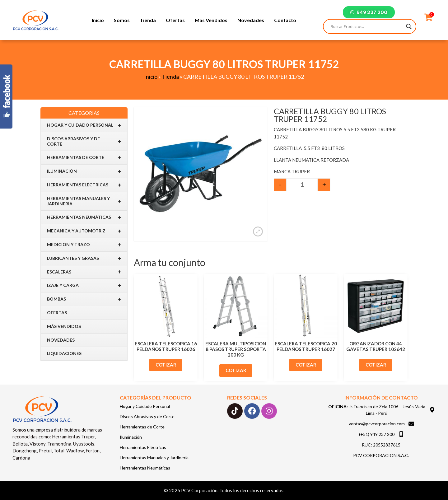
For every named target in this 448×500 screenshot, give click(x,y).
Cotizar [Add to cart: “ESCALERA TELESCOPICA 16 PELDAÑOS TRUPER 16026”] (166, 365)
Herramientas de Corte (84, 158)
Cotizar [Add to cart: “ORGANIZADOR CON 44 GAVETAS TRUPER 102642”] (376, 365)
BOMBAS (84, 299)
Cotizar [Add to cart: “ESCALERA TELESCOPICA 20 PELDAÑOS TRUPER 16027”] (306, 365)
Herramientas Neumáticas (84, 217)
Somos (122, 20)
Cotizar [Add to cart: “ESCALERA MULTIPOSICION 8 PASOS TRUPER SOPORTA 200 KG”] (236, 370)
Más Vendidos (211, 20)
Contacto (285, 20)
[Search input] (367, 26)
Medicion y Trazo (84, 245)
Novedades (251, 20)
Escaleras (84, 272)
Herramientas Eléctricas (84, 185)
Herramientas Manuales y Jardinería (84, 201)
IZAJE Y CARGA (84, 285)
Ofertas (175, 20)
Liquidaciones (64, 353)
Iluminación (84, 171)
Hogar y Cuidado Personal (84, 125)
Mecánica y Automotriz (84, 231)
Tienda (148, 20)
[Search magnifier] (409, 26)
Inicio (98, 20)
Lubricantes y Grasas (84, 258)
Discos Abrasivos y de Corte (84, 141)
